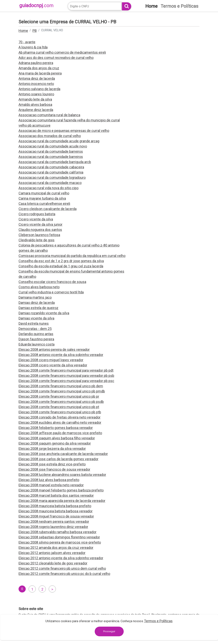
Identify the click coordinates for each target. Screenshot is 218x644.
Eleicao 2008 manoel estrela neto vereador (51, 485)
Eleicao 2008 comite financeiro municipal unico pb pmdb (62, 391)
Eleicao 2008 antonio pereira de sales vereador (54, 350)
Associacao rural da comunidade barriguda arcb (55, 162)
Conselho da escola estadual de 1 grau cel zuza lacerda (61, 266)
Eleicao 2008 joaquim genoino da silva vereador (55, 443)
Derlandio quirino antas (36, 334)
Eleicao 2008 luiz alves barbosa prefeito (49, 480)
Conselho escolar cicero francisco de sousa (52, 282)
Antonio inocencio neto (36, 84)
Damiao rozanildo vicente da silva (44, 313)
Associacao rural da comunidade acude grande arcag (59, 141)
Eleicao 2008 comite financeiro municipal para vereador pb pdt (66, 370)
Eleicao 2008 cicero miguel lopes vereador (51, 360)
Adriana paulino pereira (36, 63)
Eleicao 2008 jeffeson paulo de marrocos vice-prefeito (60, 433)
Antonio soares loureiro (36, 94)
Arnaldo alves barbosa (35, 105)
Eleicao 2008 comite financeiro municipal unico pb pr (59, 396)
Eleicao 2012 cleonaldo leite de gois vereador (53, 563)
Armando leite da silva (35, 99)
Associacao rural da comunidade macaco (50, 183)
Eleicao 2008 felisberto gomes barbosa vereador (56, 428)
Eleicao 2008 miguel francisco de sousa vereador (56, 516)
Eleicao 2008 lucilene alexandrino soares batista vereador (62, 475)
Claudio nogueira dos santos (40, 230)
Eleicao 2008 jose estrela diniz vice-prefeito (52, 464)
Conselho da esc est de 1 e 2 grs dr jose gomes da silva (61, 261)
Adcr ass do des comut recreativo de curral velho (56, 58)
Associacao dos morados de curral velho (50, 136)
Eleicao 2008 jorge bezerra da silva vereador (52, 449)
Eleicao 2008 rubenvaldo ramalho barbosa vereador (57, 532)
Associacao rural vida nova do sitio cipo (49, 188)
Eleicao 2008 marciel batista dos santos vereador (56, 495)
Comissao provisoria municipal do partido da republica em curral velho (72, 256)
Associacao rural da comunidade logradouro (52, 178)
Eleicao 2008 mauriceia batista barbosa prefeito (55, 506)
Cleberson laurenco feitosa (39, 235)
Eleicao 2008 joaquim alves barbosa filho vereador (57, 438)
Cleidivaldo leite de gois (37, 240)
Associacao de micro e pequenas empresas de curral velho (64, 131)
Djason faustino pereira (36, 339)
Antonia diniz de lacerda (37, 78)
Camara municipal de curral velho (44, 193)
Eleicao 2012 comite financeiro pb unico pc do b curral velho (64, 574)
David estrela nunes (34, 323)
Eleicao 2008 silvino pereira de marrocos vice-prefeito (60, 542)
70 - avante (27, 42)
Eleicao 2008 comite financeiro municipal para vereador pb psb (66, 376)
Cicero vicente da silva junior (40, 224)
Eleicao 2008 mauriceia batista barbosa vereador (56, 511)
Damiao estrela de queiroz (38, 308)
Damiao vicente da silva (36, 318)
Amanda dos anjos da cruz (39, 68)
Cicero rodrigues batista (37, 214)
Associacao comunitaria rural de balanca (49, 115)
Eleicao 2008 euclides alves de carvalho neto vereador (60, 422)
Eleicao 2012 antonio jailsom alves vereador (52, 553)
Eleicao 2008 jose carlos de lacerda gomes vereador (58, 459)
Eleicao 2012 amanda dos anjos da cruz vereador (56, 548)
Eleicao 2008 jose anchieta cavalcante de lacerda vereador (63, 454)
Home (23, 31)
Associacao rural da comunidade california (51, 172)
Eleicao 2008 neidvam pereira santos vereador (54, 522)
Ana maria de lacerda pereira (40, 73)
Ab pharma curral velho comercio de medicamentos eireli (62, 52)
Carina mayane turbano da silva (42, 198)
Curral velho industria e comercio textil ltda (51, 292)
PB (35, 31)
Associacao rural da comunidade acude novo (53, 146)
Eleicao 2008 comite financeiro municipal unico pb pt (59, 407)
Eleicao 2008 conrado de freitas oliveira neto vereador (60, 417)
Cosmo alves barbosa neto (39, 287)
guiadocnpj (36, 6)
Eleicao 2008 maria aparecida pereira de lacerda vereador (62, 501)
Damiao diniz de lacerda (37, 303)
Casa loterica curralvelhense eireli (44, 204)
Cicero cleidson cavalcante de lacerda (48, 209)
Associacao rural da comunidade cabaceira (51, 167)
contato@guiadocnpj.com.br (103, 634)
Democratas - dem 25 (35, 329)
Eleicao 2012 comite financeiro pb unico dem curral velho (62, 568)
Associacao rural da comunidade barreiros (51, 151)
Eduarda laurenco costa (37, 344)
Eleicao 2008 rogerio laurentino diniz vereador (53, 527)
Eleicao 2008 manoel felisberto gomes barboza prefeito (61, 490)
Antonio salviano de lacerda (39, 89)
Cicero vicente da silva (36, 219)
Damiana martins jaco (35, 297)
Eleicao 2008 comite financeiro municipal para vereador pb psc (66, 381)
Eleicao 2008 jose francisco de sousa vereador (54, 469)
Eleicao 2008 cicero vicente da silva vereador (53, 365)
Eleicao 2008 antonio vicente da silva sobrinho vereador (61, 355)
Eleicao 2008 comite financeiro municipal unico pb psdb (61, 402)
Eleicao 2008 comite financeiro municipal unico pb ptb (60, 412)
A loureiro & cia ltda (33, 47)
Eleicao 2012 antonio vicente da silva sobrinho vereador (61, 558)
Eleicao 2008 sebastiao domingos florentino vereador (59, 537)
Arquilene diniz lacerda (36, 110)
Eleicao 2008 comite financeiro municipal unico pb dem (61, 386)
